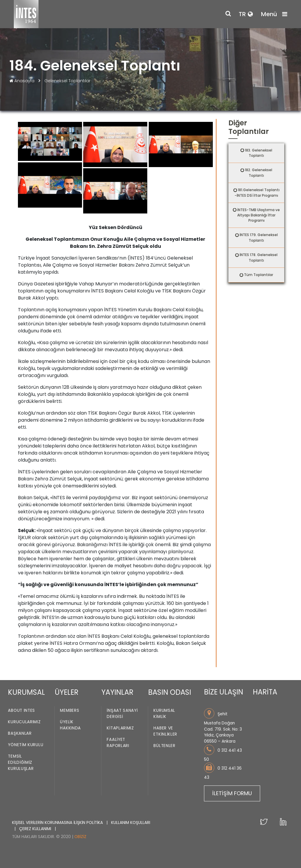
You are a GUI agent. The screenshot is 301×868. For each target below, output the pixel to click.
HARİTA (265, 692)
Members (70, 711)
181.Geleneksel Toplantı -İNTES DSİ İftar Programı (257, 193)
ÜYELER (67, 692)
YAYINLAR (117, 692)
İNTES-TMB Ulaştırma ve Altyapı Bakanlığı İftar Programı (259, 215)
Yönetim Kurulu (26, 745)
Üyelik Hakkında (70, 725)
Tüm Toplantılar (259, 275)
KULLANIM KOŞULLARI (131, 823)
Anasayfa (22, 81)
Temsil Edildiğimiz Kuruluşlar (21, 763)
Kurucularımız (24, 722)
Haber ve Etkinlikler (165, 731)
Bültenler (164, 746)
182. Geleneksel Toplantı (259, 173)
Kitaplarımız (120, 728)
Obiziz (80, 837)
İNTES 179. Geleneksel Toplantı (259, 238)
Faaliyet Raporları (118, 743)
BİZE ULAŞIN (224, 692)
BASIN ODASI (170, 692)
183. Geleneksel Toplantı (259, 153)
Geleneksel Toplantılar (67, 81)
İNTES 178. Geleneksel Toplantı (259, 258)
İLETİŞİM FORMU (232, 793)
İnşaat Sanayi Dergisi (122, 714)
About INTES (21, 711)
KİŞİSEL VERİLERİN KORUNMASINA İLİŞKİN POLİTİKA (58, 823)
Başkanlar (20, 734)
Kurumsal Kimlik (164, 714)
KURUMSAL (26, 692)
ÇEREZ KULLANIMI (36, 829)
